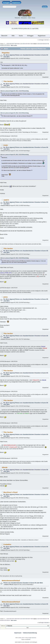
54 (42, 44)
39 (17, 44)
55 (43, 44)
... (6, 44)
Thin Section (8, 81)
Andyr (6, 145)
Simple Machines (32, 638)
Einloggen (6, 3)
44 (25, 44)
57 (47, 44)
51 (37, 44)
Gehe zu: (3, 626)
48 (31, 44)
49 (33, 44)
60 (3, 45)
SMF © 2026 (25, 638)
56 (45, 44)
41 (20, 44)
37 (14, 44)
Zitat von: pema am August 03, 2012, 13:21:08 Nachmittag (15, 91)
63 (7, 45)
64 (9, 45)
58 (48, 44)
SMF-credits (18, 638)
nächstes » (47, 40)
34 (9, 44)
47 (30, 44)
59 (1, 45)
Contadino (7, 544)
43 (23, 44)
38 (15, 44)
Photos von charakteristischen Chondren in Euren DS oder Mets (23, 583)
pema (6, 297)
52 (39, 44)
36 (12, 44)
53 (40, 44)
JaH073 (6, 200)
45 (27, 44)
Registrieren (16, 3)
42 (22, 44)
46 (28, 44)
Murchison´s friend (11, 492)
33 (7, 44)
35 (10, 44)
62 (6, 45)
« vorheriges (41, 40)
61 (4, 45)
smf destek (28, 639)
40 (18, 44)
